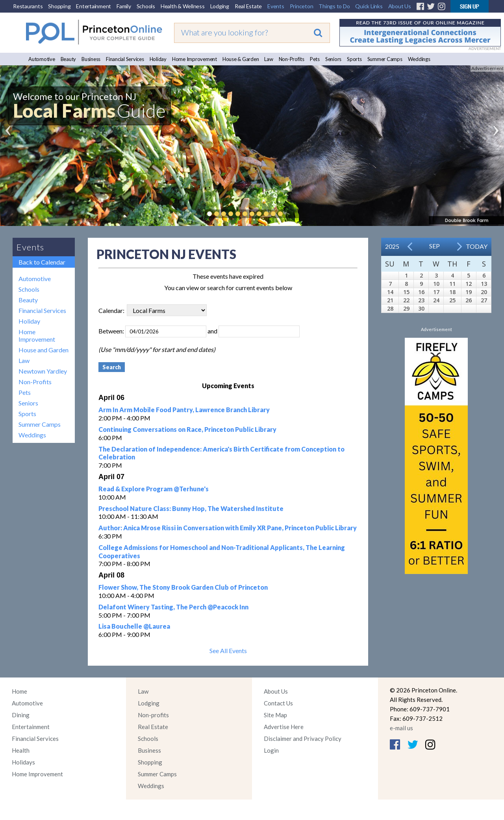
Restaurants (28, 6)
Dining (21, 715)
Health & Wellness (183, 6)
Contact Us (278, 703)
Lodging (220, 6)
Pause (292, 214)
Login (271, 750)
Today (477, 246)
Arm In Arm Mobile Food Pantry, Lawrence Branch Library (184, 410)
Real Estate (248, 6)
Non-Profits (292, 59)
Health (21, 750)
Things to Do (334, 6)
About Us (400, 6)
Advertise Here (284, 727)
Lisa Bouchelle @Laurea (134, 626)
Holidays (23, 762)
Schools (146, 6)
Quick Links (369, 6)
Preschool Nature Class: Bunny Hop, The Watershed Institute (191, 508)
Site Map (275, 715)
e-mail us (401, 728)
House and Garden (44, 350)
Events (276, 6)
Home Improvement (195, 59)
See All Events (228, 651)
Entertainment (94, 6)
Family (124, 6)
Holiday (158, 59)
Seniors (333, 59)
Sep (435, 246)
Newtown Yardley (43, 371)
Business (91, 59)
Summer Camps (385, 59)
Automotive (42, 59)
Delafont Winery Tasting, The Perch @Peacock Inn (173, 607)
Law (269, 59)
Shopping (59, 6)
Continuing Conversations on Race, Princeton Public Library (187, 429)
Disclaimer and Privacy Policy (303, 739)
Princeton (302, 6)
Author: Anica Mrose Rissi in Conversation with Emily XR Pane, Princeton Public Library (228, 528)
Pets (315, 59)
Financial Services (125, 59)
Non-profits (153, 715)
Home (19, 691)
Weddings (419, 59)
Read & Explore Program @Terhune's (154, 489)
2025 (392, 246)
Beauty (69, 59)
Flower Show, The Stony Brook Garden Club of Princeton (183, 587)
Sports (354, 59)
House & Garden (241, 59)
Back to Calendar (42, 262)
